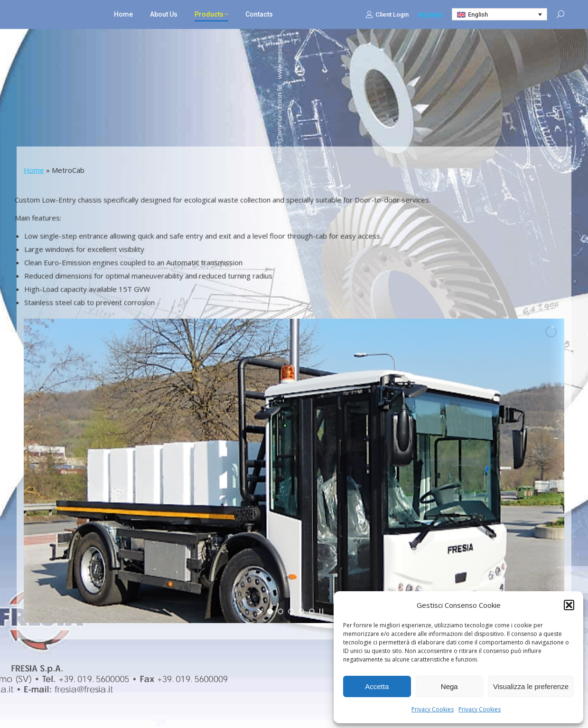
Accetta (377, 686)
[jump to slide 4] (301, 612)
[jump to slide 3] (291, 612)
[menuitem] (500, 14)
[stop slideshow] (321, 612)
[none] (500, 14)
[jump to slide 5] (312, 612)
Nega (449, 686)
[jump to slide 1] (270, 612)
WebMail (430, 14)
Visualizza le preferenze (531, 686)
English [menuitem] (478, 14)
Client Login (387, 14)
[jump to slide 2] (280, 612)
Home (34, 170)
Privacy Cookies (433, 709)
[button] (569, 605)
